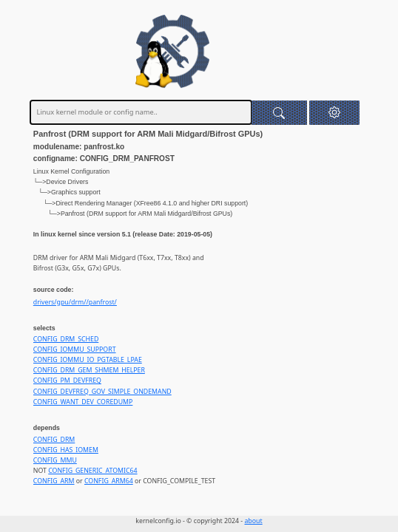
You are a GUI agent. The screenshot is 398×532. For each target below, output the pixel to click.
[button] (334, 113)
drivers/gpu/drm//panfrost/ (75, 302)
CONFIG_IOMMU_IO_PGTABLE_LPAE (88, 360)
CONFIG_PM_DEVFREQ (67, 381)
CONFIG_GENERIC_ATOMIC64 (92, 471)
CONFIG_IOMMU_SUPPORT (75, 349)
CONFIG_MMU (55, 460)
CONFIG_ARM (54, 481)
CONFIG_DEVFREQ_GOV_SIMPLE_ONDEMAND (102, 392)
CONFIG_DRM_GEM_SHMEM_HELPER (89, 370)
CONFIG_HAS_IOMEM (66, 450)
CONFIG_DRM (54, 440)
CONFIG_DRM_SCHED (66, 339)
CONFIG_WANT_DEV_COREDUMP (83, 402)
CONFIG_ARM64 (109, 481)
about (253, 521)
